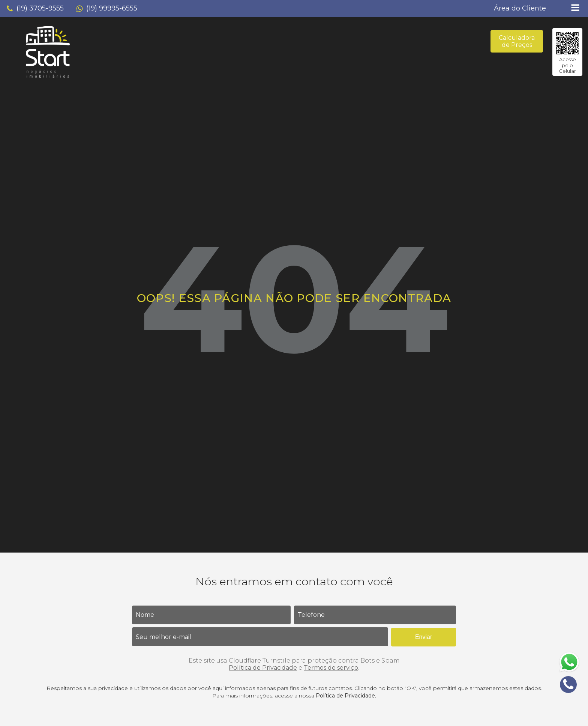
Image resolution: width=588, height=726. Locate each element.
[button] (35, 9)
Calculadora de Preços (517, 41)
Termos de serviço (331, 668)
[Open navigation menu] (575, 8)
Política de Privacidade (263, 668)
